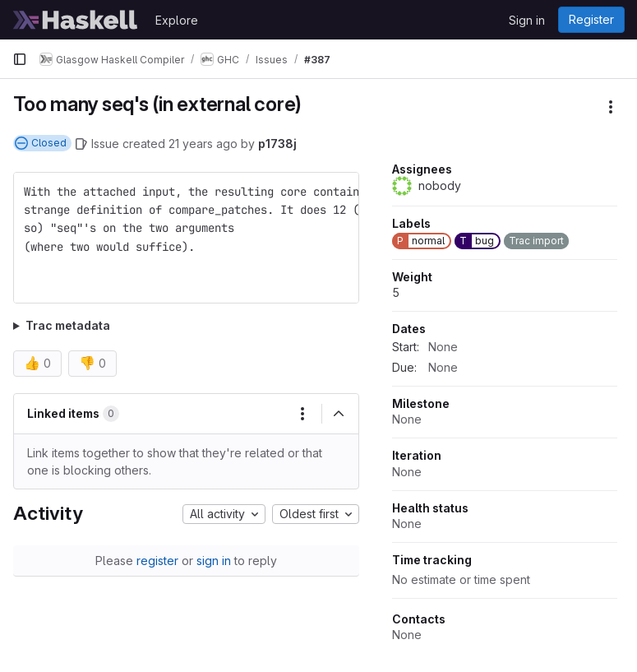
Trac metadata (68, 325)
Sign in (527, 20)
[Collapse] (339, 414)
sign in (214, 561)
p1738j (277, 144)
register (157, 561)
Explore (177, 20)
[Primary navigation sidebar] (20, 59)
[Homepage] (76, 20)
